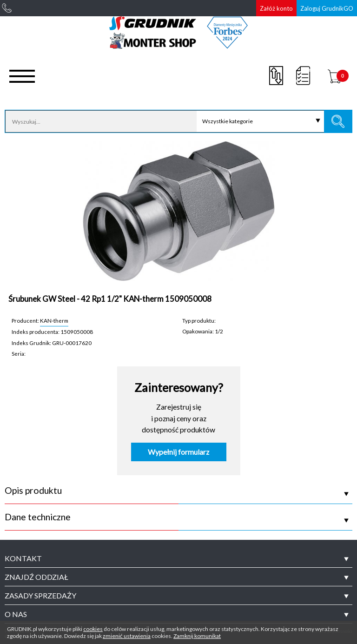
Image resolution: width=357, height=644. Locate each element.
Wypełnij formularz (178, 452)
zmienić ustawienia (127, 636)
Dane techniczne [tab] (38, 517)
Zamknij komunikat (197, 636)
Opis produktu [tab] (33, 491)
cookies (93, 629)
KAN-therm (54, 320)
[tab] (178, 558)
